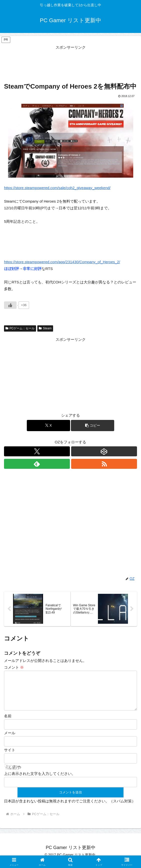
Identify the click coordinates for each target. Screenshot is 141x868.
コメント (14, 667)
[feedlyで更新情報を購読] (37, 464)
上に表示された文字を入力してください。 (40, 780)
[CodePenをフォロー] (104, 451)
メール (10, 739)
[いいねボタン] (10, 305)
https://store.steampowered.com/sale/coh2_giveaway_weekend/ (57, 188)
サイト (10, 756)
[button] (93, 426)
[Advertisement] (70, 63)
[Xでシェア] (48, 426)
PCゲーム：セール (20, 328)
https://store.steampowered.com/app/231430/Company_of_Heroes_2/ (62, 262)
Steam (45, 328)
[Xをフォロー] (37, 451)
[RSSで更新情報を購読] (104, 464)
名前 (8, 722)
